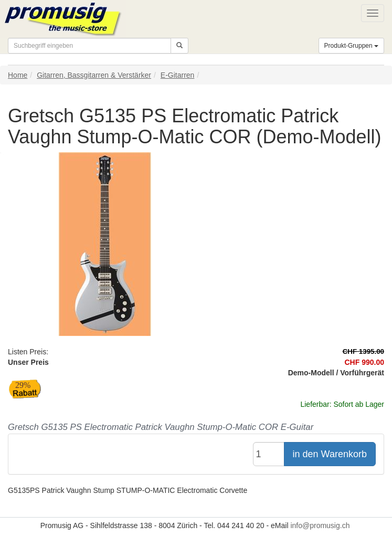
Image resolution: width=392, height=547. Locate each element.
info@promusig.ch (320, 525)
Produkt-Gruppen (351, 46)
